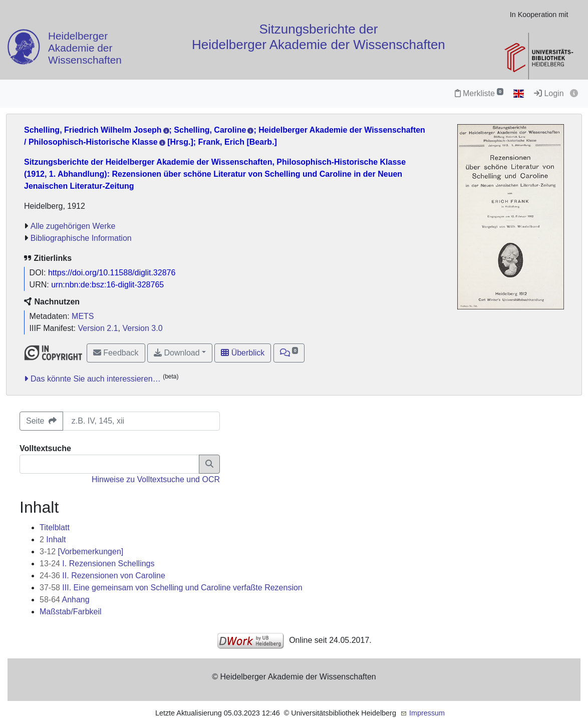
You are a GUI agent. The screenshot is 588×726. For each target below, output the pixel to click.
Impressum (427, 713)
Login (549, 93)
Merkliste (479, 93)
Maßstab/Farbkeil (71, 612)
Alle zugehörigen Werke (73, 226)
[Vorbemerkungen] (81, 552)
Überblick (243, 353)
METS (83, 316)
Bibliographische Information (81, 238)
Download (177, 353)
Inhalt (53, 539)
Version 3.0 (142, 328)
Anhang (65, 600)
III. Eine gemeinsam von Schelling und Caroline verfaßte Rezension (171, 588)
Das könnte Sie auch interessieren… (96, 379)
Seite (41, 421)
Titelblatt (55, 527)
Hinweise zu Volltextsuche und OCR (156, 479)
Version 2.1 (98, 328)
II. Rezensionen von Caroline (102, 576)
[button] (289, 353)
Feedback (116, 353)
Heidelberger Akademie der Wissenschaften (85, 48)
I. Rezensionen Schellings (97, 564)
